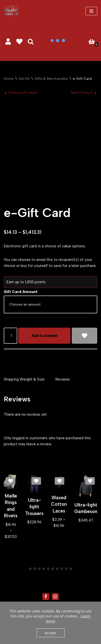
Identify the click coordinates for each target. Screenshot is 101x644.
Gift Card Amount (21, 292)
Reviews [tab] (63, 379)
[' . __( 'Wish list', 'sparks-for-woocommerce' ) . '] (19, 42)
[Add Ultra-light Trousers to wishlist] (36, 481)
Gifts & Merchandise (51, 79)
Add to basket (44, 336)
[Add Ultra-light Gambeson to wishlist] (90, 481)
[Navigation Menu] (91, 11)
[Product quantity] (10, 336)
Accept (51, 633)
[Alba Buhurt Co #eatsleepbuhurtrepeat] (11, 11)
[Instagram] (55, 597)
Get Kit (24, 79)
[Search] (31, 42)
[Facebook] (46, 597)
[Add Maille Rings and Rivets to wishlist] (10, 481)
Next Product (82, 93)
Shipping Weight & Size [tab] (24, 379)
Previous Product (23, 93)
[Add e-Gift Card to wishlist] (84, 336)
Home (9, 79)
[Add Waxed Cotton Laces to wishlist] (59, 481)
